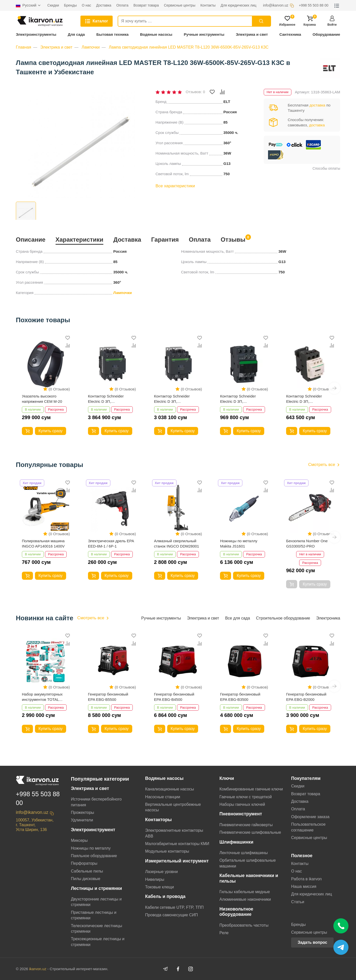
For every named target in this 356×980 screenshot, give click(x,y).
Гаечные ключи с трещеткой (246, 797)
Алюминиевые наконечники (245, 899)
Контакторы (158, 820)
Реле (224, 933)
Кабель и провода (165, 896)
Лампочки (91, 47)
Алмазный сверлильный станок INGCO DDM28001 (177, 543)
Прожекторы (82, 812)
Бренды (298, 924)
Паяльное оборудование (94, 856)
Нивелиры (155, 879)
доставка (317, 105)
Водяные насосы (156, 34)
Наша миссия (304, 886)
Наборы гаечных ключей (242, 804)
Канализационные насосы (169, 789)
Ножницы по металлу (91, 848)
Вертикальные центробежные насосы (173, 807)
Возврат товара (306, 794)
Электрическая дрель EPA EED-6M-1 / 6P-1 (111, 543)
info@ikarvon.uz (32, 812)
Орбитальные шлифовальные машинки (248, 863)
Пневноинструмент (241, 814)
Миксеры (79, 840)
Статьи (298, 902)
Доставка (127, 240)
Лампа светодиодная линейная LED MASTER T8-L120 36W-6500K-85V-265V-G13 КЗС (189, 47)
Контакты (300, 864)
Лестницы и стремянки (96, 888)
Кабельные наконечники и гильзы (249, 878)
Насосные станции (163, 797)
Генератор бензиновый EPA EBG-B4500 (174, 697)
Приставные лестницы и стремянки (94, 915)
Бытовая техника (112, 34)
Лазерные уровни (161, 872)
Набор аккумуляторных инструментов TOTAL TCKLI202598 (42, 697)
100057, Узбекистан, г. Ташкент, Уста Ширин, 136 (35, 825)
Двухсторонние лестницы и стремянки (96, 902)
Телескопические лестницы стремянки (97, 929)
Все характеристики (175, 186)
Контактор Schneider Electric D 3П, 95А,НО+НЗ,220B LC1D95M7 (106, 399)
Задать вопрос (312, 942)
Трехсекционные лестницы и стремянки (98, 942)
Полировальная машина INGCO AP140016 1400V (43, 543)
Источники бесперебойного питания (96, 802)
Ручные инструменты (204, 34)
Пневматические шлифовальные (250, 832)
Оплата (200, 240)
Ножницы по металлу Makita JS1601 (239, 543)
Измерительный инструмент (177, 861)
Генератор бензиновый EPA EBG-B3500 (240, 697)
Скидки (298, 786)
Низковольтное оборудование (236, 912)
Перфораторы (84, 863)
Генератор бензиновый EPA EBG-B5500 (108, 697)
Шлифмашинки (236, 842)
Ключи (227, 778)
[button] (334, 388)
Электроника (328, 618)
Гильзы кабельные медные (245, 892)
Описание (31, 240)
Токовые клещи (159, 887)
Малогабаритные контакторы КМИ (177, 844)
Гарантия (165, 240)
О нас (297, 871)
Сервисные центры (309, 838)
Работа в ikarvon (306, 879)
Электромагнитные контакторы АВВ (174, 833)
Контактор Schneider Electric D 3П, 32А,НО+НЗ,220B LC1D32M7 (238, 399)
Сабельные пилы (87, 871)
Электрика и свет (252, 34)
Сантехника (290, 34)
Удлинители (82, 820)
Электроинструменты (36, 34)
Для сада (76, 34)
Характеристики (80, 240)
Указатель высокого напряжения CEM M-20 (42, 399)
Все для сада (237, 618)
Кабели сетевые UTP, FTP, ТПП (174, 907)
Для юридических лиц (311, 894)
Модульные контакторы (167, 851)
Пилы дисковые (86, 879)
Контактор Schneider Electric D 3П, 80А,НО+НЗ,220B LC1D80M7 (172, 399)
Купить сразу (51, 431)
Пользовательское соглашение (308, 827)
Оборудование (326, 34)
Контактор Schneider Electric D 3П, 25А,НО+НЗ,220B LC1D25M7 (304, 399)
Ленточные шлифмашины (244, 853)
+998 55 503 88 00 (38, 798)
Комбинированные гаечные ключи (251, 789)
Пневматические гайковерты (246, 825)
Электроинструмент (93, 830)
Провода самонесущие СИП (171, 915)
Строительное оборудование (283, 618)
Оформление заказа (310, 817)
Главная (24, 47)
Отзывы (233, 239)
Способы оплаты (326, 168)
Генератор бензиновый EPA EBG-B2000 (306, 697)
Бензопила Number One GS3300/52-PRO (307, 543)
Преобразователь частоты (244, 925)
